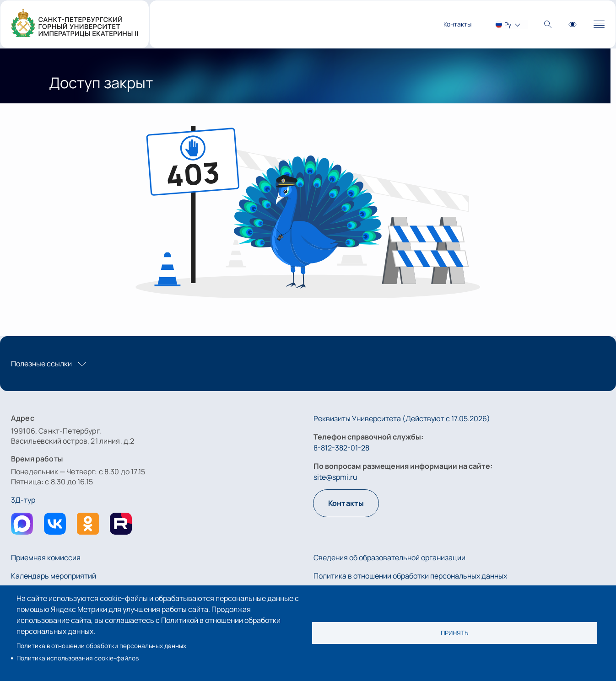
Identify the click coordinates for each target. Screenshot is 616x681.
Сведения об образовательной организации (389, 558)
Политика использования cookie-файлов (78, 658)
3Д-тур (23, 500)
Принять (454, 633)
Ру (508, 24)
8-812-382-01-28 (341, 448)
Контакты (457, 24)
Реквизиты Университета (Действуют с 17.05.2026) (402, 418)
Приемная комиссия (46, 558)
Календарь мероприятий (54, 576)
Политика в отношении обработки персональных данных (101, 646)
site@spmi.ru (335, 477)
